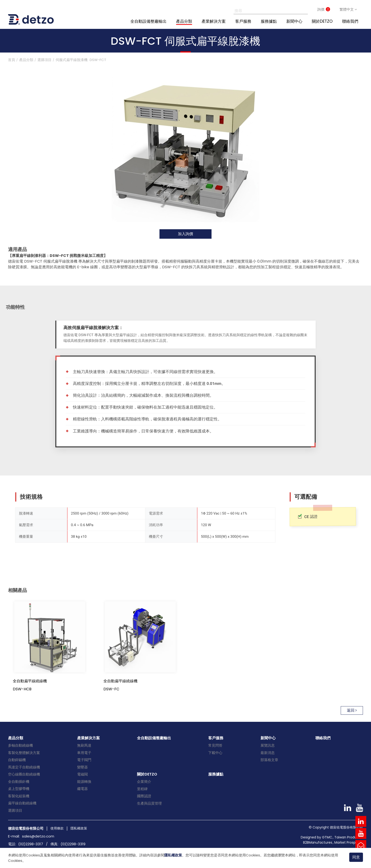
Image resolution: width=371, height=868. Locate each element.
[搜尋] (265, 9)
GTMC (327, 837)
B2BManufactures (318, 842)
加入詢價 (185, 234)
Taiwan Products (348, 837)
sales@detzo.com (38, 836)
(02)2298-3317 (31, 844)
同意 (356, 857)
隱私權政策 (173, 855)
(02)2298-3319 (73, 844)
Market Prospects (349, 842)
